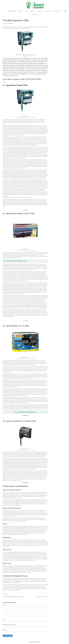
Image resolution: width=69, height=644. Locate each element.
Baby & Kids (20, 11)
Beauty (26, 11)
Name (4, 620)
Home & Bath (40, 11)
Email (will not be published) (9, 625)
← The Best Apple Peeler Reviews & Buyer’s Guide (13, 597)
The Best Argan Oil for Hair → (42, 597)
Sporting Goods (48, 11)
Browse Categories (12, 11)
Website (4, 630)
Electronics (32, 11)
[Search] (65, 11)
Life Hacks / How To (57, 11)
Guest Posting (35, 14)
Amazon (25, 56)
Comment (5, 605)
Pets (8, 594)
